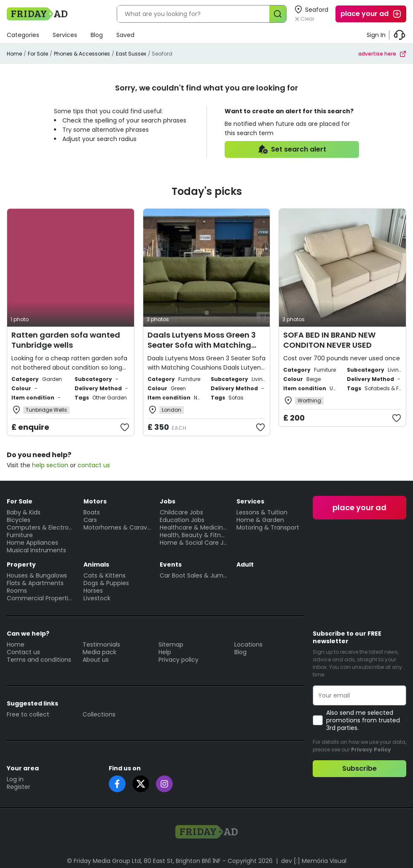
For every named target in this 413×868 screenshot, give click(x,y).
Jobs (168, 501)
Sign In (376, 35)
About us (96, 660)
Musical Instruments (36, 550)
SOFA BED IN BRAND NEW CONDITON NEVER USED (329, 340)
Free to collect (28, 714)
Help (165, 652)
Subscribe (359, 768)
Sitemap (171, 644)
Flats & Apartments (35, 583)
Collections (99, 714)
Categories (23, 35)
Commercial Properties (41, 598)
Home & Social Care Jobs (194, 543)
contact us (94, 465)
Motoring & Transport (268, 527)
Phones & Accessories (82, 54)
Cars (90, 520)
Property (21, 564)
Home (14, 54)
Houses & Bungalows (37, 575)
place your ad (371, 14)
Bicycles (19, 520)
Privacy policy (178, 660)
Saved (125, 35)
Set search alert (292, 149)
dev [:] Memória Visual (314, 861)
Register (19, 787)
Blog (97, 35)
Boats (92, 512)
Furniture (20, 535)
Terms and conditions (39, 660)
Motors (95, 501)
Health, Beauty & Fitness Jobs (194, 535)
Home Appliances (32, 543)
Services (65, 35)
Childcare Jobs (181, 512)
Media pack (99, 652)
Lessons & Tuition (262, 512)
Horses (93, 591)
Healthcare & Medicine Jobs (194, 527)
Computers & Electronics (41, 527)
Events (171, 564)
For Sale (38, 54)
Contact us (23, 652)
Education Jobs (182, 520)
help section (50, 465)
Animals (96, 564)
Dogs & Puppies (106, 583)
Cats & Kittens (105, 575)
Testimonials (101, 644)
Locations (248, 644)
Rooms (17, 591)
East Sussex (131, 54)
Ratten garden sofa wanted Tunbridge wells (66, 340)
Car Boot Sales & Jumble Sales (194, 575)
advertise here (382, 54)
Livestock (97, 598)
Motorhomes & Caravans (118, 527)
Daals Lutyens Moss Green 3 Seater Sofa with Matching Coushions (202, 345)
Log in (15, 779)
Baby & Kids (24, 512)
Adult (245, 564)
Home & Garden (260, 520)
